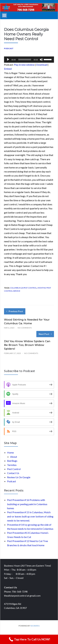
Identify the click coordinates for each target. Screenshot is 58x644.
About (14, 457)
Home (10, 452)
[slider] (25, 60)
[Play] (8, 60)
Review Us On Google (19, 477)
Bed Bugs (12, 461)
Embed (8, 69)
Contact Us (13, 473)
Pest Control (14, 469)
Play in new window (24, 65)
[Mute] (41, 60)
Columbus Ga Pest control (23, 288)
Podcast (9, 48)
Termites (12, 465)
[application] (29, 60)
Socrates (35, 626)
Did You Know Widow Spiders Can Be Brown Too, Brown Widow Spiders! (27, 345)
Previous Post (15, 311)
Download (42, 65)
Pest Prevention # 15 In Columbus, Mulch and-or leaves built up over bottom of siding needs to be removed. (30, 516)
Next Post (45, 334)
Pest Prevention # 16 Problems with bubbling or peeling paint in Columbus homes (27, 504)
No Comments (25, 328)
